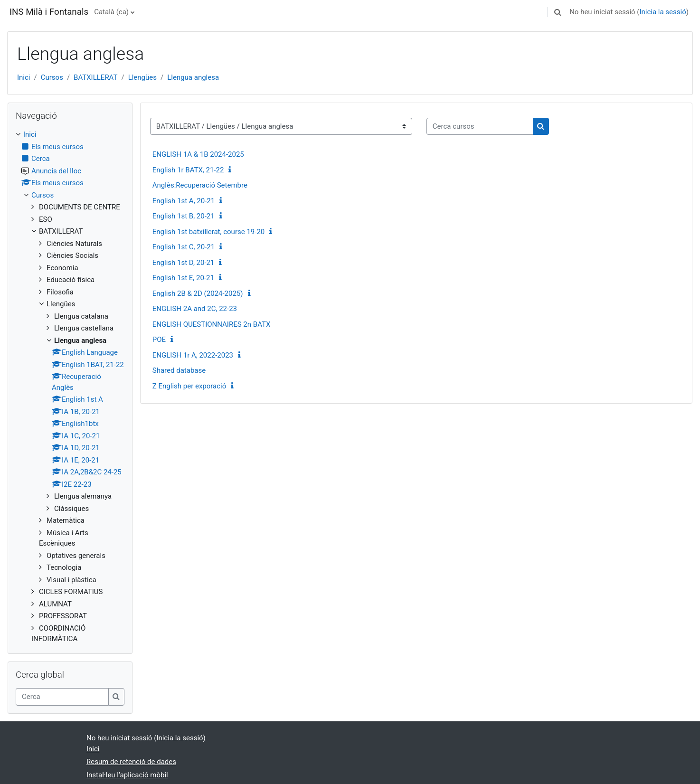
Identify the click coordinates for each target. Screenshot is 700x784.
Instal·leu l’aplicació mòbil (127, 775)
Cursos (52, 77)
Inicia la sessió (662, 12)
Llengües (142, 77)
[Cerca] (62, 697)
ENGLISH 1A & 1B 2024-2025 (198, 154)
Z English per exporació (189, 386)
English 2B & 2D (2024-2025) (198, 293)
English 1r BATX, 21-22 (188, 170)
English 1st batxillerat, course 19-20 (208, 232)
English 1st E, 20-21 (183, 278)
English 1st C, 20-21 (184, 247)
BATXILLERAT (95, 77)
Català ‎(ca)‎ (111, 12)
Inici (24, 77)
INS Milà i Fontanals (49, 12)
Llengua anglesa (193, 77)
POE (159, 340)
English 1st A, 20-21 (184, 201)
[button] (558, 12)
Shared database (179, 370)
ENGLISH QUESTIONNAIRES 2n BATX (212, 324)
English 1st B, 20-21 (184, 216)
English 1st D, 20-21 (184, 263)
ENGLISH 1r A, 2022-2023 (193, 355)
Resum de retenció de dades (131, 762)
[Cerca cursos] (480, 127)
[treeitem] (70, 387)
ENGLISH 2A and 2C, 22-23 (195, 309)
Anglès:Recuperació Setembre (200, 185)
